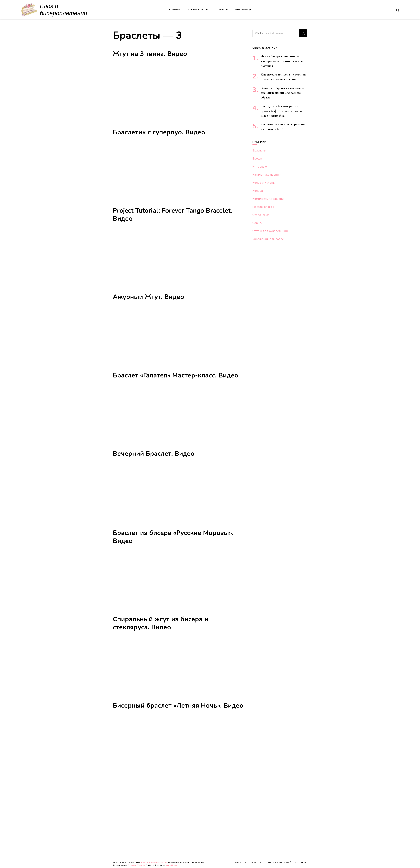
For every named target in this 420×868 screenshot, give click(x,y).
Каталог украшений (266, 175)
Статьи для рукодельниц (270, 231)
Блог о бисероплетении (154, 863)
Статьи (220, 10)
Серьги (257, 223)
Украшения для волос (268, 239)
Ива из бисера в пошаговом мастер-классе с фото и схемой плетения (282, 61)
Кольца (258, 191)
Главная (175, 10)
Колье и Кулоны (264, 183)
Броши (257, 159)
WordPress (172, 865)
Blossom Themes (137, 865)
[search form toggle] (398, 10)
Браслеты (259, 150)
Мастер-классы (198, 10)
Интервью (260, 167)
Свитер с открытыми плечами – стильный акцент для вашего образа (282, 93)
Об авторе (256, 862)
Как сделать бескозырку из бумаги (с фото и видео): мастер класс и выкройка (282, 111)
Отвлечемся (243, 10)
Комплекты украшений (269, 199)
